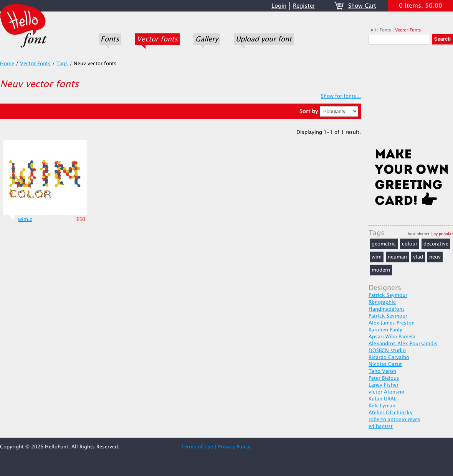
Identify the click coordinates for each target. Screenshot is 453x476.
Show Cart (362, 6)
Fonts (110, 39)
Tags (62, 64)
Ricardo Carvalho (389, 357)
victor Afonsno (386, 392)
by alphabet (419, 234)
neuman (397, 257)
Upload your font (264, 39)
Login (279, 6)
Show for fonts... (341, 96)
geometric (384, 244)
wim (377, 257)
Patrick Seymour (388, 295)
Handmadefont (386, 309)
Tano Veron (382, 371)
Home (7, 64)
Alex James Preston (392, 323)
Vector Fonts (408, 30)
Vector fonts (157, 39)
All (373, 30)
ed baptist (381, 427)
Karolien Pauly (385, 330)
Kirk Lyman (382, 406)
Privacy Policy (234, 447)
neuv (435, 257)
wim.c (25, 219)
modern (381, 270)
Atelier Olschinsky (391, 413)
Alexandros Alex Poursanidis (403, 344)
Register (304, 6)
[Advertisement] (411, 99)
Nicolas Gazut (385, 364)
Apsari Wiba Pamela (392, 337)
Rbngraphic (382, 302)
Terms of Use (197, 447)
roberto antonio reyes (394, 420)
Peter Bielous (384, 378)
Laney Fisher (384, 385)
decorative (436, 244)
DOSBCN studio (387, 351)
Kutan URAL (383, 399)
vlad (418, 257)
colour (410, 244)
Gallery (207, 39)
